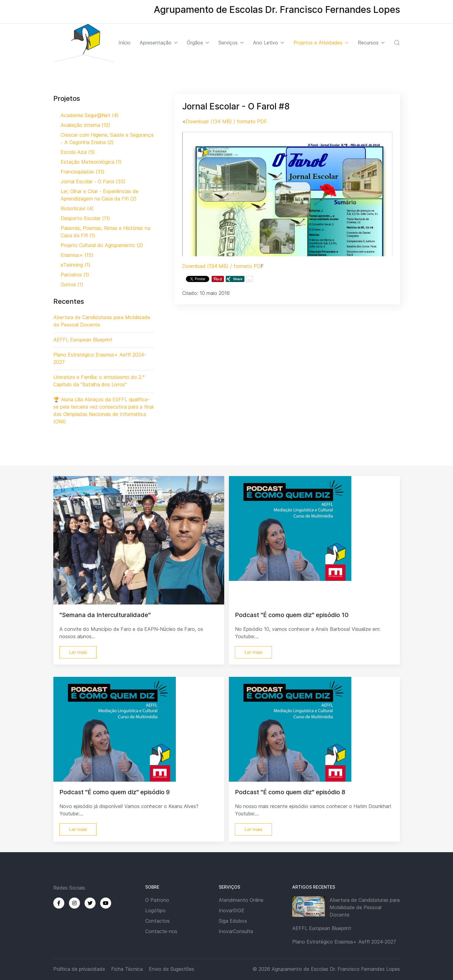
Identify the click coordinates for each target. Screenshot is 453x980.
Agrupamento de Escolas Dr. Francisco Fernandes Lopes (336, 969)
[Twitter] (90, 903)
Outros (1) (72, 284)
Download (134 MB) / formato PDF (226, 121)
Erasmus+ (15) (77, 255)
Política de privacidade (79, 969)
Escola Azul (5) (78, 152)
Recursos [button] (371, 43)
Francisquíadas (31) (83, 172)
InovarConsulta (236, 931)
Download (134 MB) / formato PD (221, 266)
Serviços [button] (231, 43)
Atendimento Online (241, 900)
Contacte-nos (161, 931)
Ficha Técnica (127, 969)
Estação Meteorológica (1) (91, 162)
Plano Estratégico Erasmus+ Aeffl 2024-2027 (344, 942)
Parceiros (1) (75, 275)
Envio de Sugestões (172, 969)
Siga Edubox (233, 921)
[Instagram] (74, 903)
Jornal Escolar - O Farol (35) (93, 181)
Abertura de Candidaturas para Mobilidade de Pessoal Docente (365, 907)
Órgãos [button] (198, 43)
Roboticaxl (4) (77, 208)
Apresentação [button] (159, 43)
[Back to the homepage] (84, 43)
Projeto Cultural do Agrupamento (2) (102, 245)
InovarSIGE (232, 910)
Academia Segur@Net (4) (90, 115)
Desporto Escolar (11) (85, 218)
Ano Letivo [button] (269, 43)
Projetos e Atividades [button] (321, 43)
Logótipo (155, 910)
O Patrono (157, 900)
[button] (397, 43)
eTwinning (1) (75, 265)
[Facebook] (59, 903)
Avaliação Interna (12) (85, 125)
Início (125, 43)
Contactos (157, 921)
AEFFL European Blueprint (322, 928)
